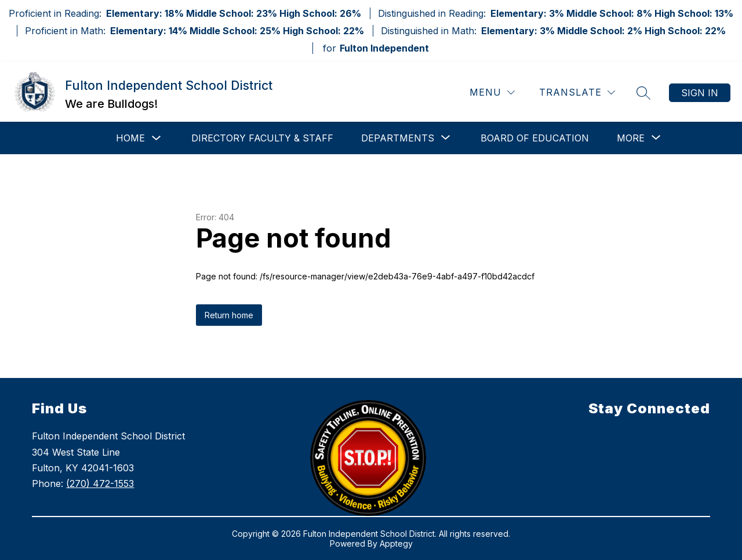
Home (130, 138)
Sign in (700, 93)
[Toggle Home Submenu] (157, 138)
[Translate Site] (577, 92)
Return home (229, 315)
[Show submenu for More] (631, 138)
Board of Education (535, 138)
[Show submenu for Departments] (398, 138)
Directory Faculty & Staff (262, 138)
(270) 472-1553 (100, 483)
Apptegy (396, 543)
